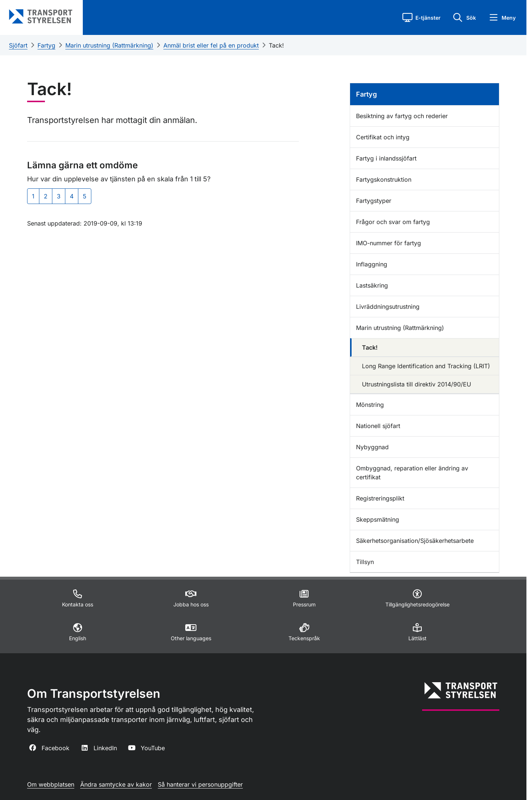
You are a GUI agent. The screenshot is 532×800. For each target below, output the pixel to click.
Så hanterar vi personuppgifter (200, 784)
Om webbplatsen (51, 784)
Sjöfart (18, 45)
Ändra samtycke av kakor (116, 784)
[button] (422, 17)
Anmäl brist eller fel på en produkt (211, 45)
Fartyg (46, 45)
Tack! (276, 45)
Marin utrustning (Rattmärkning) (109, 45)
